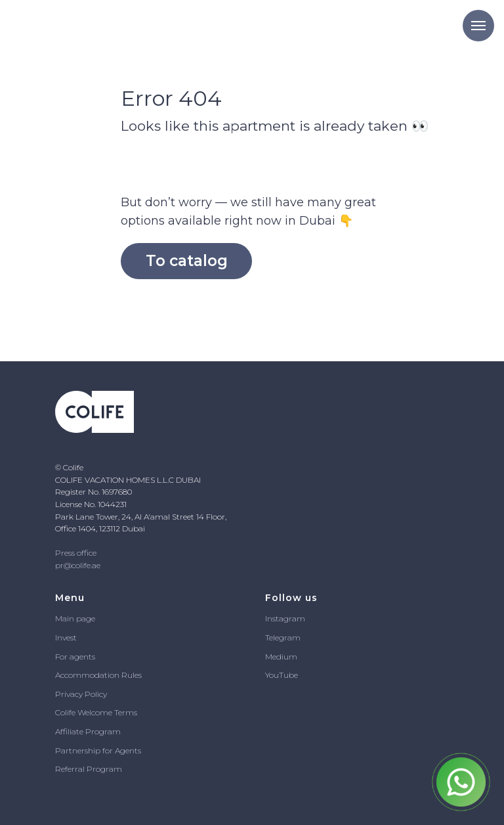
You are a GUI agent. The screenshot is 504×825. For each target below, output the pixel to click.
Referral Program (89, 769)
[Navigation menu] (478, 26)
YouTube (282, 675)
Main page (75, 618)
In (59, 637)
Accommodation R (91, 675)
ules (135, 675)
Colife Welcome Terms (96, 712)
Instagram (285, 618)
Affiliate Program (88, 731)
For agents (75, 657)
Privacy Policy (81, 694)
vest (70, 637)
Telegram (283, 637)
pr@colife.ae (78, 565)
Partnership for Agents (98, 750)
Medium (281, 657)
